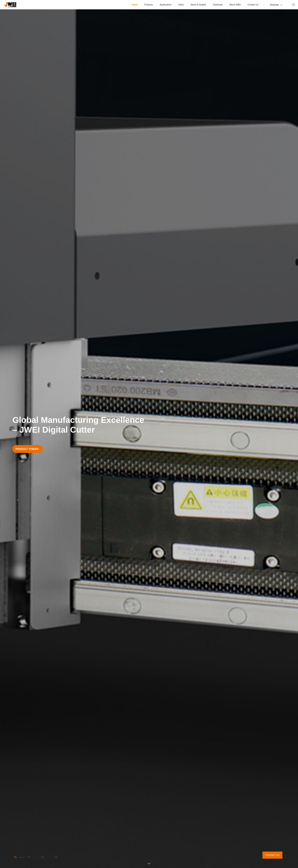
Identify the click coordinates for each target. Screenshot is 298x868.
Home (135, 5)
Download (218, 5)
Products (149, 5)
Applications (166, 5)
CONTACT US (272, 855)
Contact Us (253, 5)
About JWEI (235, 5)
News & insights (198, 5)
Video (181, 5)
